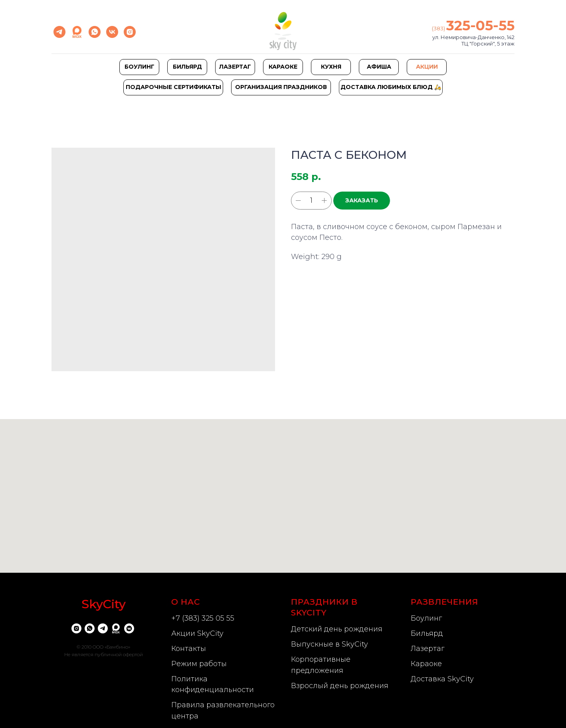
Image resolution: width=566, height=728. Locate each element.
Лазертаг (427, 649)
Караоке (426, 664)
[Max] (77, 32)
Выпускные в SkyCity (330, 644)
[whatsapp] (95, 32)
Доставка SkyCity (442, 679)
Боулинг (426, 618)
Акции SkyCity (197, 633)
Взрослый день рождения (340, 686)
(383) (439, 28)
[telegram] (59, 32)
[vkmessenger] (129, 628)
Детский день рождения (337, 629)
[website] (116, 628)
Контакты (189, 649)
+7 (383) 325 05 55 (203, 618)
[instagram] (130, 32)
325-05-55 (480, 26)
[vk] (112, 32)
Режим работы (199, 664)
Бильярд (427, 633)
